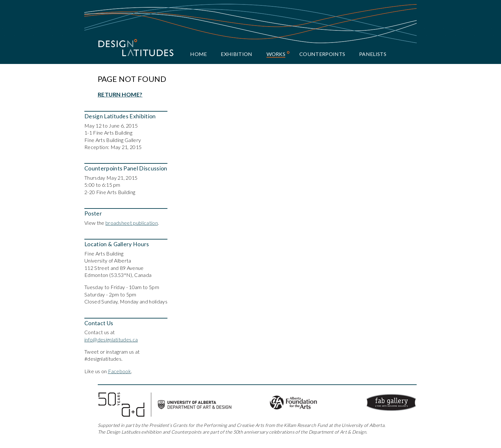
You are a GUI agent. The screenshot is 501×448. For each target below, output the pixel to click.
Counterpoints (322, 54)
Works (276, 54)
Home (198, 54)
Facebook (120, 371)
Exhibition (236, 54)
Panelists (373, 54)
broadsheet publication (132, 223)
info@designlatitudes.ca (111, 339)
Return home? (120, 94)
